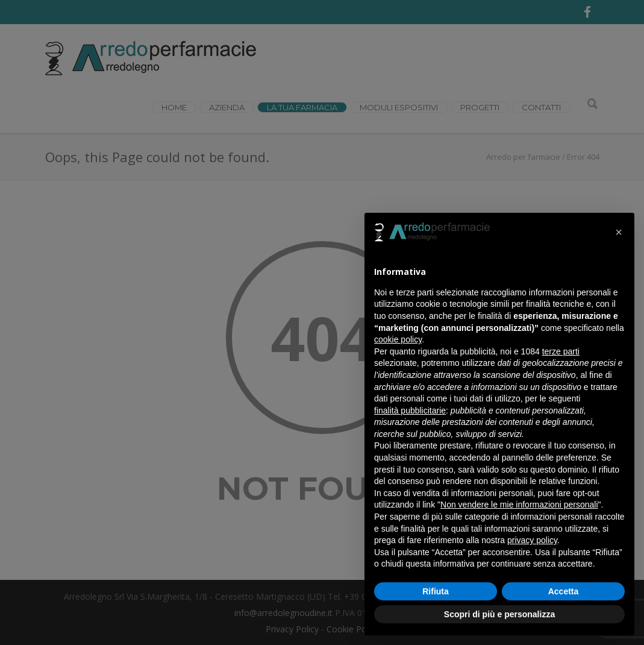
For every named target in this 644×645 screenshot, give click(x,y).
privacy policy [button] (532, 540)
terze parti (561, 351)
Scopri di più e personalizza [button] (499, 614)
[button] (619, 232)
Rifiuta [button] (436, 591)
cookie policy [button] (398, 339)
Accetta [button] (564, 591)
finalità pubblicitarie (410, 411)
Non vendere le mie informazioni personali (519, 505)
